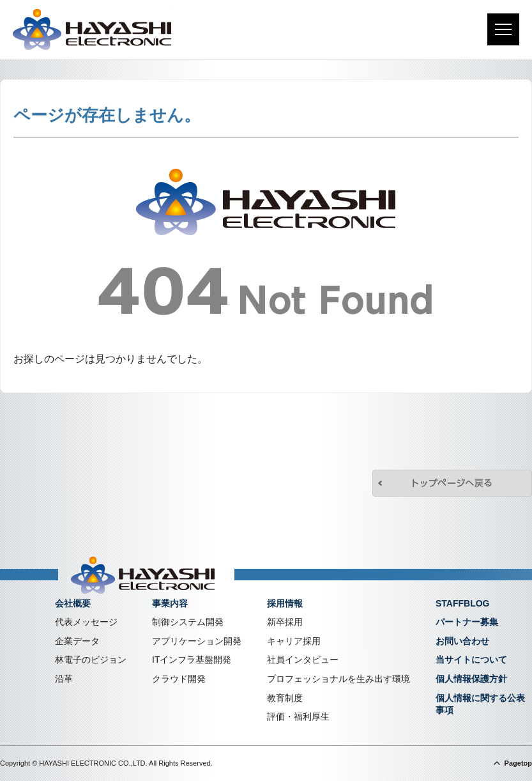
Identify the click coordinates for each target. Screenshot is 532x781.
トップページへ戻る (452, 483)
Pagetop (518, 763)
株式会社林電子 (92, 29)
